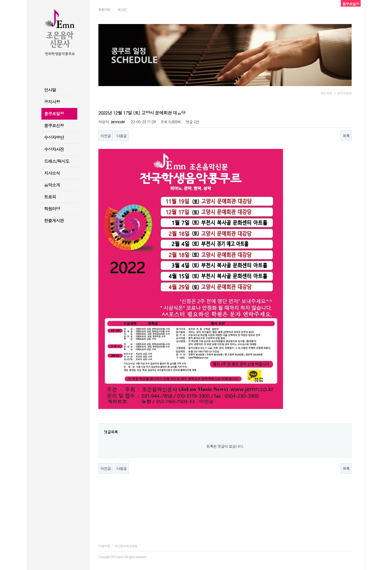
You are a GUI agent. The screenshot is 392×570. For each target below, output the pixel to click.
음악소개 (52, 185)
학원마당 (52, 209)
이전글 (106, 136)
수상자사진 (54, 149)
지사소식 (52, 173)
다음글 (121, 136)
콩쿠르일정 (54, 114)
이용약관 (104, 546)
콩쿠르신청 (54, 126)
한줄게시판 (54, 221)
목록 (346, 136)
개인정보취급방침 (126, 546)
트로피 (50, 197)
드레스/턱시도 (57, 161)
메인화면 (327, 93)
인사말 (50, 90)
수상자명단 (54, 137)
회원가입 (104, 9)
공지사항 (52, 102)
